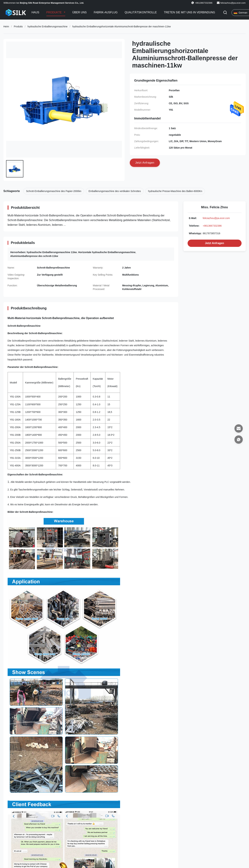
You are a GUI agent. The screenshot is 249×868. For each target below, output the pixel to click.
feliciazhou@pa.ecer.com (233, 3)
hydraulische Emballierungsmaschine (47, 26)
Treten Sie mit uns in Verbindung (189, 12)
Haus (35, 12)
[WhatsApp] (239, 440)
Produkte (54, 12)
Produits (18, 26)
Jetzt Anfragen (214, 243)
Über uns (80, 12)
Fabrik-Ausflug (106, 12)
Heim (6, 26)
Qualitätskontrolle (141, 12)
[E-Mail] (239, 428)
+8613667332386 (212, 226)
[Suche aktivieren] (225, 13)
